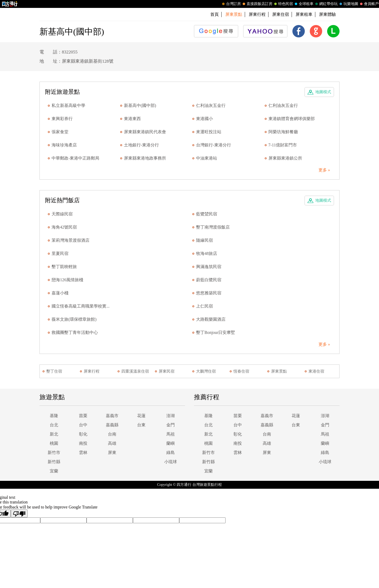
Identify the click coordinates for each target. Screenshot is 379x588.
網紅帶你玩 (326, 4)
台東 (141, 425)
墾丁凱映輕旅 (64, 267)
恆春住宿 (241, 371)
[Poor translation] (19, 513)
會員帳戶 (369, 4)
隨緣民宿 (205, 240)
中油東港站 (207, 158)
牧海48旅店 (207, 253)
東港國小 (205, 119)
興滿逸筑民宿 (209, 267)
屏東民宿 (167, 371)
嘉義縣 (112, 425)
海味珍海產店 (64, 145)
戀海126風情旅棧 (67, 280)
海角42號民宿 (64, 227)
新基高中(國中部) (140, 105)
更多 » (324, 170)
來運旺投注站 (209, 132)
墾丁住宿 (54, 371)
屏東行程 (257, 14)
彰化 (83, 434)
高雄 (112, 443)
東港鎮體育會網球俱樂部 (292, 119)
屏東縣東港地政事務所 (145, 158)
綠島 (171, 453)
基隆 (54, 416)
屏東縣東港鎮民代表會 (145, 132)
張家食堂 (60, 132)
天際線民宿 (62, 214)
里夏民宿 (60, 253)
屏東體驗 (327, 14)
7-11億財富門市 (283, 145)
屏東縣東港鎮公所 (285, 158)
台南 (112, 434)
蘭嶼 (171, 443)
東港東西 (132, 119)
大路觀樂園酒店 (211, 319)
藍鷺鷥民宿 (207, 214)
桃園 (54, 443)
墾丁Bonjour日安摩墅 (216, 332)
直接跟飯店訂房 (257, 4)
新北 (54, 434)
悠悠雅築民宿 (209, 293)
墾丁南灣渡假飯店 (213, 227)
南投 (83, 443)
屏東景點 (279, 371)
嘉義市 (112, 416)
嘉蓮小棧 (60, 293)
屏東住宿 (281, 14)
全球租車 (303, 4)
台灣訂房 (231, 4)
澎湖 (171, 416)
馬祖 (171, 434)
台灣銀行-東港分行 (214, 145)
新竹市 (54, 453)
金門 (171, 425)
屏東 (112, 453)
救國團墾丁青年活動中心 (75, 332)
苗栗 (83, 416)
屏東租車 (304, 14)
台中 (83, 425)
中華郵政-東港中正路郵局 (75, 158)
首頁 (215, 14)
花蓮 (141, 416)
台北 (54, 425)
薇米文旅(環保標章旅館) (74, 319)
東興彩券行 (62, 119)
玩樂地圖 (348, 4)
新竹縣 (54, 462)
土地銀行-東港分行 (141, 145)
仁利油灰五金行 (211, 105)
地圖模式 (323, 92)
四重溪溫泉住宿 (135, 371)
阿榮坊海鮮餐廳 (283, 132)
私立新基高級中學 (68, 105)
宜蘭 (54, 471)
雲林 (83, 453)
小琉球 (171, 462)
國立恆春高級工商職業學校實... (81, 306)
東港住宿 (316, 371)
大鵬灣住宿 (206, 371)
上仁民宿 (205, 306)
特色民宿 (283, 4)
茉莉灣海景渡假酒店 (71, 240)
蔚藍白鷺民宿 (209, 280)
